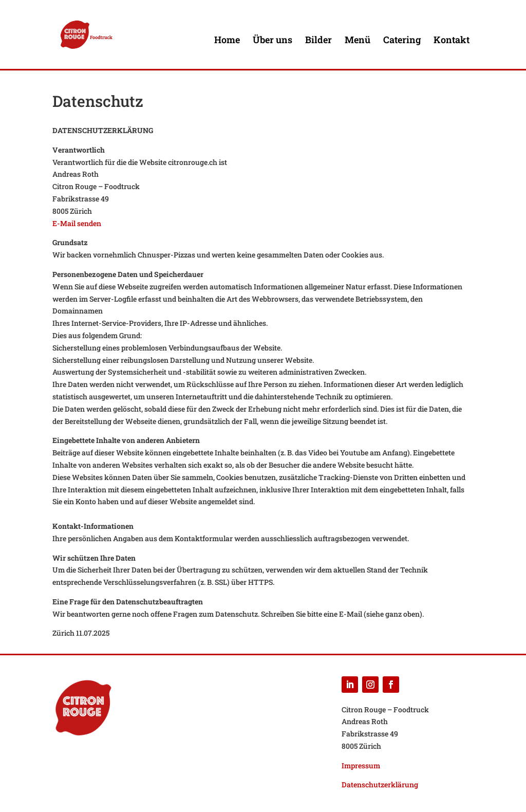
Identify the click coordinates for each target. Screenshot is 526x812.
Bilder (318, 41)
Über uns (273, 41)
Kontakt (452, 41)
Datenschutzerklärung (380, 785)
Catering (402, 41)
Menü (358, 41)
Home (227, 41)
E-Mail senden (77, 223)
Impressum (361, 765)
